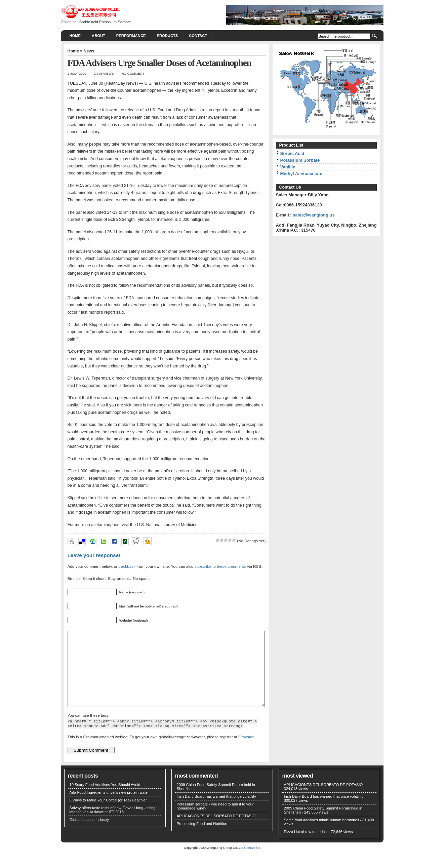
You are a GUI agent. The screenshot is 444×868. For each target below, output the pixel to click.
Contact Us (252, 863)
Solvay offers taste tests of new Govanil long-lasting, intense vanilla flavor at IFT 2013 (113, 825)
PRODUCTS (167, 36)
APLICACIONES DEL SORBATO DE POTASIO (216, 831)
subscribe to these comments (220, 566)
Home (75, 36)
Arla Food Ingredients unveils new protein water (109, 807)
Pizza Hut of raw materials (306, 847)
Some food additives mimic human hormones (322, 835)
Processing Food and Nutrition (202, 839)
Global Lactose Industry (89, 835)
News (89, 51)
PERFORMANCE (131, 36)
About (98, 36)
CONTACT (198, 36)
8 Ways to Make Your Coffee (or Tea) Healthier (108, 815)
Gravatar (246, 752)
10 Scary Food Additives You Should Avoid (105, 800)
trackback (127, 566)
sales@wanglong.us (314, 215)
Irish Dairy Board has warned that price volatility (216, 812)
